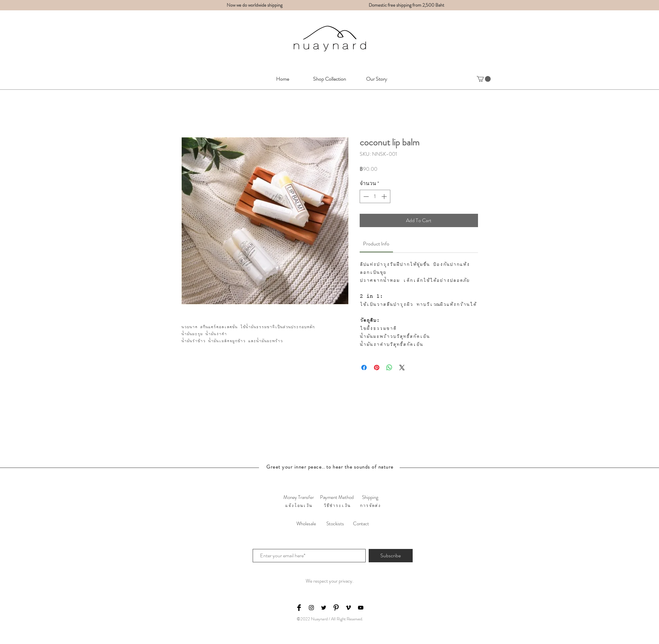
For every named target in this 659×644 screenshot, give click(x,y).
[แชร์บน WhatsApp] (389, 368)
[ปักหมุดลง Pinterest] (377, 368)
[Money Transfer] (299, 497)
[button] (484, 79)
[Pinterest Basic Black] (336, 608)
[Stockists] (335, 524)
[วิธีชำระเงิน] (337, 506)
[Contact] (361, 524)
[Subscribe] (391, 556)
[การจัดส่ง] (370, 506)
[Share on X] (402, 368)
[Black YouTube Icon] (361, 608)
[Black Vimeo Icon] (348, 608)
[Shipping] (370, 497)
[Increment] (385, 196)
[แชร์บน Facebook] (364, 368)
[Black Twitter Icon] (324, 608)
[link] (376, 244)
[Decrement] (365, 196)
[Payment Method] (337, 497)
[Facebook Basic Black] (299, 608)
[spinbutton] (375, 196)
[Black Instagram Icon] (311, 608)
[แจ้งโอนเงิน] (298, 506)
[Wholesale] (306, 524)
